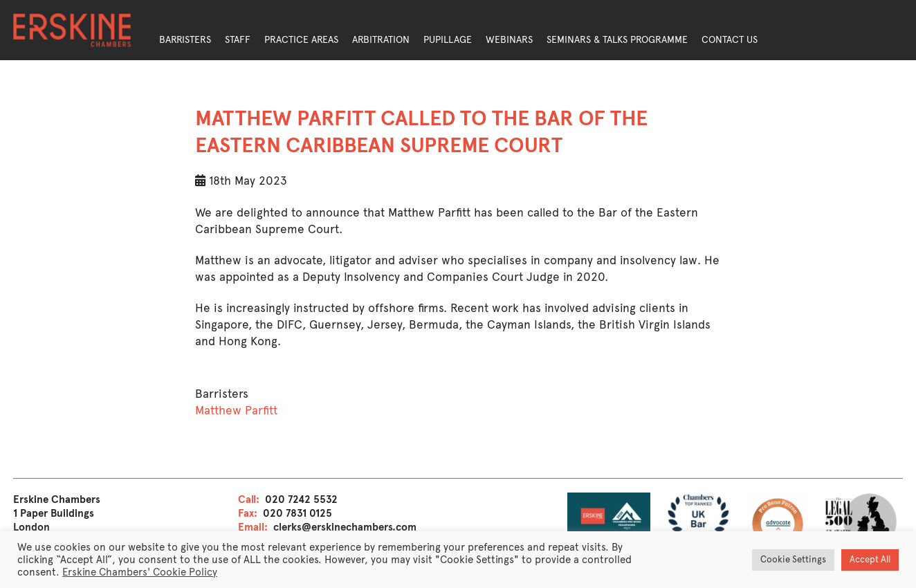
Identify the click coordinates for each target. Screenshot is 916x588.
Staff (238, 40)
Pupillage (448, 40)
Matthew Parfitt (236, 411)
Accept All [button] (870, 560)
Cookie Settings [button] (793, 560)
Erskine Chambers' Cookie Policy (140, 572)
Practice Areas (301, 40)
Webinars (509, 40)
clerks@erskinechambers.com (345, 527)
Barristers (185, 40)
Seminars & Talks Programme (617, 40)
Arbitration (381, 40)
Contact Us (730, 40)
